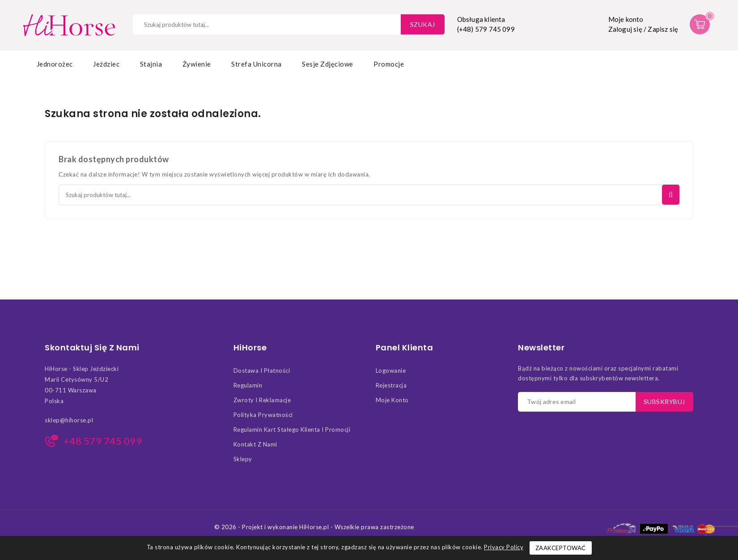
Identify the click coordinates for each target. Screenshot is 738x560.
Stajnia (151, 64)
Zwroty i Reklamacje (262, 400)
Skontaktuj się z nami (92, 348)
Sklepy (243, 459)
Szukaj (423, 24)
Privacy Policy (504, 547)
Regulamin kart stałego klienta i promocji (292, 429)
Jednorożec (55, 64)
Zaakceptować (561, 548)
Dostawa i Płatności (262, 371)
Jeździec (106, 64)
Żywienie (197, 64)
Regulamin (248, 385)
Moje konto (392, 400)
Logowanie (391, 371)
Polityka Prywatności (263, 415)
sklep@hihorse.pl (69, 420)
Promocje (389, 64)
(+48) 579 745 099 (486, 29)
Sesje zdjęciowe (328, 64)
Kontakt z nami (255, 444)
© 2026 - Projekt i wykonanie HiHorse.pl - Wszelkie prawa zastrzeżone (314, 527)
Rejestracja (391, 385)
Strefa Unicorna (257, 64)
